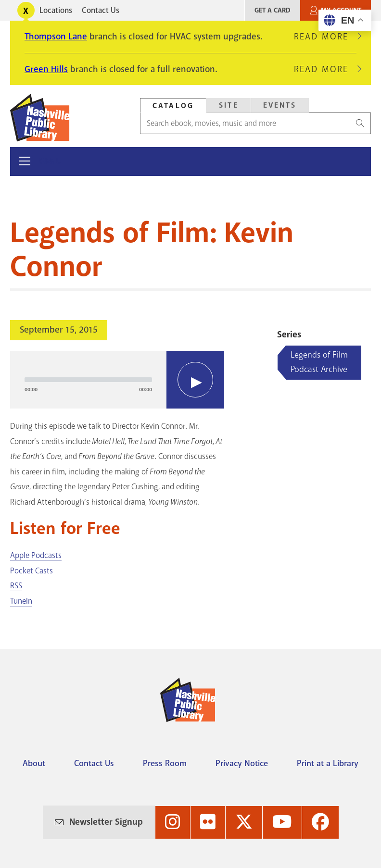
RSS (16, 586)
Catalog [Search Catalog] (173, 106)
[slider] (88, 380)
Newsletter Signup (106, 822)
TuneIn (21, 601)
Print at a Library (328, 763)
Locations (56, 10)
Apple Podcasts (36, 555)
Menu (50, 161)
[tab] (173, 105)
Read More (325, 37)
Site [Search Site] (229, 105)
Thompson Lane (56, 37)
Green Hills (46, 69)
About (34, 763)
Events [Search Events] (280, 105)
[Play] (195, 380)
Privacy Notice (242, 763)
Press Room (165, 763)
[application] (117, 380)
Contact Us (101, 10)
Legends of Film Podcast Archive (319, 362)
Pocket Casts (32, 571)
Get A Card (272, 10)
